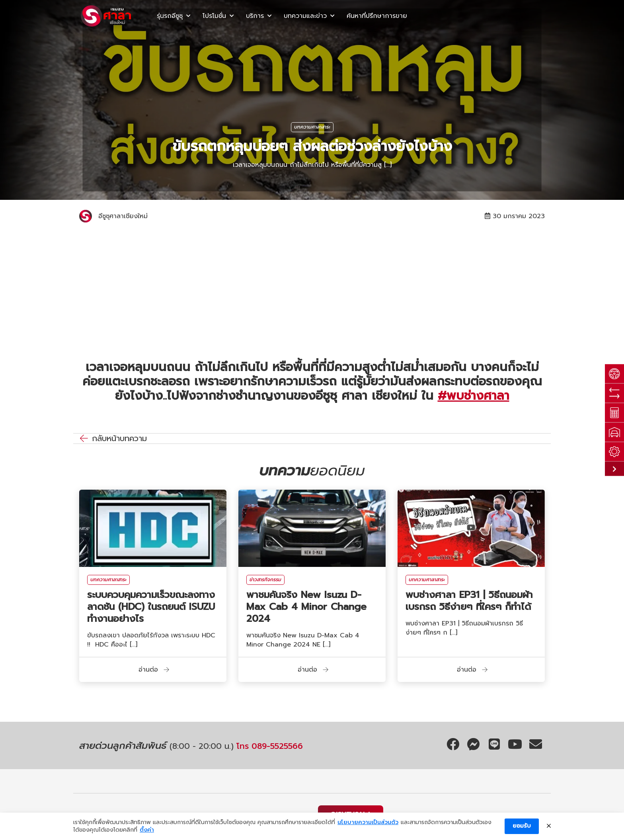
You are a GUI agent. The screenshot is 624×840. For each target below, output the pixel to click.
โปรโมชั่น (214, 16)
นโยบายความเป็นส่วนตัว (368, 822)
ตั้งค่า (147, 830)
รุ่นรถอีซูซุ (170, 16)
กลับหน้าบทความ (119, 439)
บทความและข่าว (305, 16)
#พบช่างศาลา (474, 396)
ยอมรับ (522, 826)
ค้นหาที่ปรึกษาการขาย (377, 16)
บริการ (255, 16)
